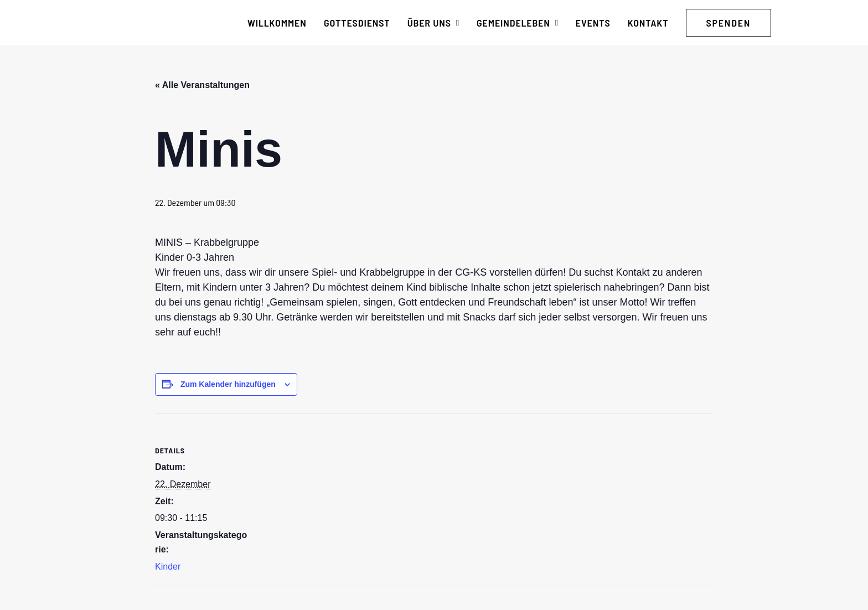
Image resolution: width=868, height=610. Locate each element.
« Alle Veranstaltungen (202, 85)
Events (593, 23)
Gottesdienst (357, 23)
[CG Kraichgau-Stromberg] (130, 23)
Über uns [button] (433, 23)
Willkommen (277, 23)
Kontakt (648, 23)
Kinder (168, 567)
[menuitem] (277, 23)
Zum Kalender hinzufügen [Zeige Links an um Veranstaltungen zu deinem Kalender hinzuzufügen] (228, 384)
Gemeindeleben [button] (518, 23)
